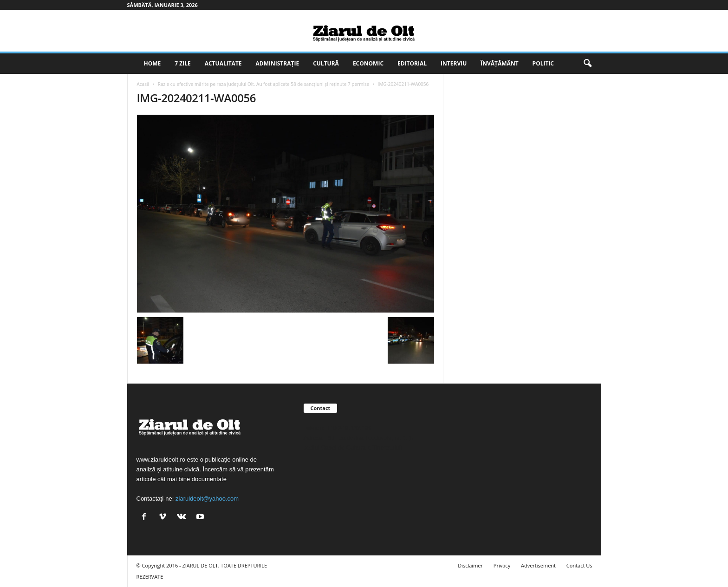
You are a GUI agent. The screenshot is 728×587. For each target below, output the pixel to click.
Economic (368, 63)
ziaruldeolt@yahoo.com (207, 499)
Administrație (278, 63)
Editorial (412, 63)
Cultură (326, 63)
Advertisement (538, 565)
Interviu (454, 63)
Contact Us (579, 565)
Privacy (502, 565)
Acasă (143, 84)
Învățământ (499, 63)
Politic (543, 63)
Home (153, 63)
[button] (587, 64)
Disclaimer (470, 565)
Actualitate (223, 63)
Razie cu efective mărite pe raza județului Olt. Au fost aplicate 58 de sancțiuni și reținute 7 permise (264, 84)
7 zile (182, 63)
